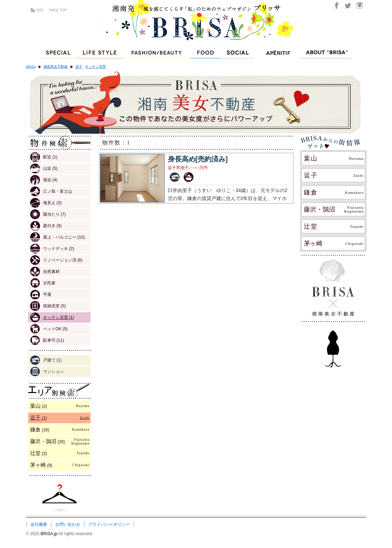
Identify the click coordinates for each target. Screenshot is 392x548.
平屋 (41, 294)
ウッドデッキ (52, 249)
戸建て (46, 360)
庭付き (46, 226)
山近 (44, 168)
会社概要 (39, 524)
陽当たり (48, 214)
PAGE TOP (58, 10)
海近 (44, 180)
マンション (47, 372)
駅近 (44, 157)
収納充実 (48, 306)
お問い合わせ (68, 524)
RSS (40, 10)
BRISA (31, 67)
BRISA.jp (49, 534)
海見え (46, 203)
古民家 (43, 283)
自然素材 (45, 272)
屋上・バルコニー (58, 237)
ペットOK (49, 329)
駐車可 (47, 340)
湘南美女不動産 (56, 67)
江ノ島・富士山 (51, 191)
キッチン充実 (95, 67)
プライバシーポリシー (109, 524)
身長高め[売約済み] (198, 159)
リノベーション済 (56, 260)
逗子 (79, 67)
